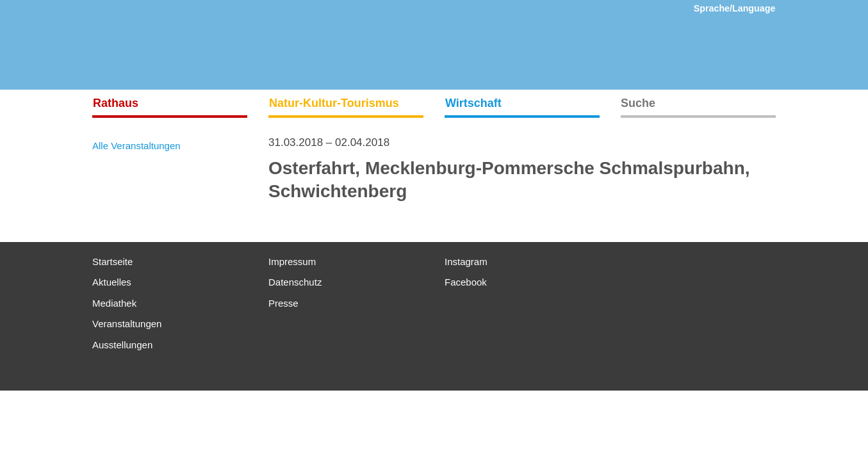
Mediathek (114, 303)
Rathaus (116, 103)
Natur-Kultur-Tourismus (334, 103)
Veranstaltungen (127, 324)
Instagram (466, 262)
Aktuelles (112, 282)
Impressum (292, 262)
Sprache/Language (735, 8)
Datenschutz (295, 282)
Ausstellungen (122, 345)
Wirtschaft (473, 103)
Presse (283, 303)
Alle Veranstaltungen (136, 146)
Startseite (112, 262)
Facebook (466, 282)
